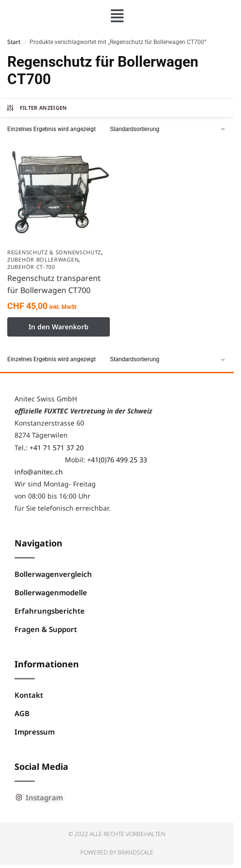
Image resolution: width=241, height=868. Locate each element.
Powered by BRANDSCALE (117, 852)
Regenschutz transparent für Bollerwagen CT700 (54, 284)
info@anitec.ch (39, 472)
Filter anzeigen (37, 108)
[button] (117, 16)
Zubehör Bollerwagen (43, 259)
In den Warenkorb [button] (59, 327)
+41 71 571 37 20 (57, 448)
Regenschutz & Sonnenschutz (54, 252)
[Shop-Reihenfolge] (168, 129)
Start (14, 42)
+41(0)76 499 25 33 (117, 460)
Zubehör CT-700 (31, 267)
